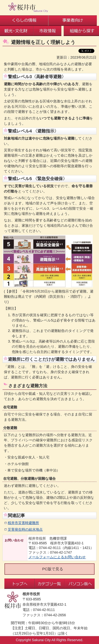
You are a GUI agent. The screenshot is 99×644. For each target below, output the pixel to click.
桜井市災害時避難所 (23, 523)
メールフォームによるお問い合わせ (57, 557)
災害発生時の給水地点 (25, 529)
